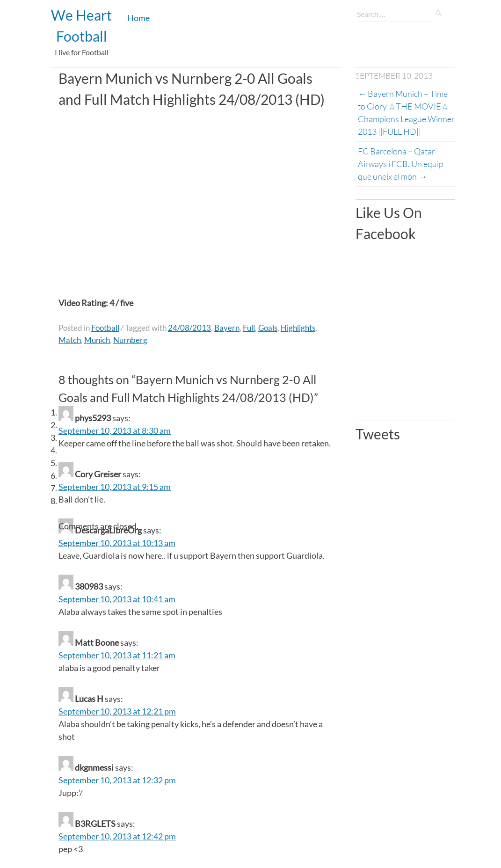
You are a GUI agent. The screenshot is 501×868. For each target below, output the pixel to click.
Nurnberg (130, 340)
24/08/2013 (189, 328)
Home (138, 18)
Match (70, 340)
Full (249, 328)
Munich (97, 340)
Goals (268, 328)
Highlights (298, 328)
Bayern (227, 328)
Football (105, 328)
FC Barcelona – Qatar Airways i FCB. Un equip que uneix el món (401, 164)
